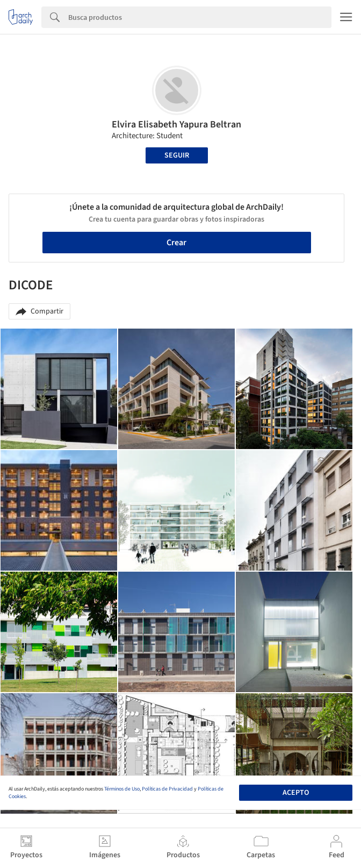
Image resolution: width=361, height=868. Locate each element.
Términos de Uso (122, 789)
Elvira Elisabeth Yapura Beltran (176, 124)
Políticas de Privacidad (167, 789)
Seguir (177, 155)
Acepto (296, 793)
